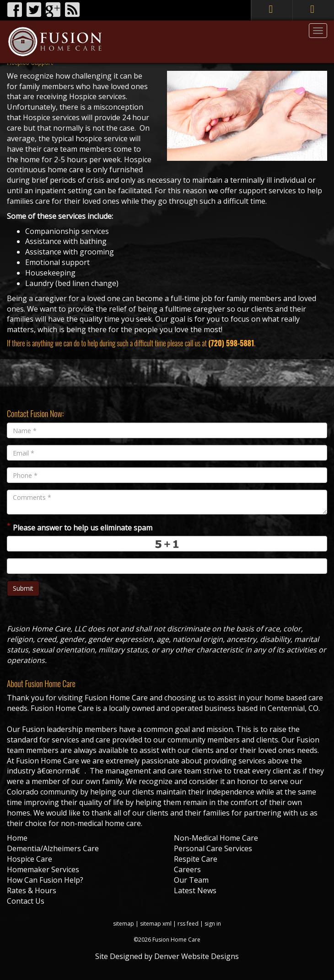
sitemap (124, 924)
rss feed (188, 924)
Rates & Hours (32, 890)
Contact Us (26, 901)
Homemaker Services (43, 869)
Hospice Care (30, 859)
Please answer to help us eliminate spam (80, 527)
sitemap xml (156, 924)
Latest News (195, 890)
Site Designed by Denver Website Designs (167, 956)
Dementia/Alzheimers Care (53, 848)
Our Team (191, 880)
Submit (23, 588)
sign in (213, 924)
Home (17, 838)
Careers (187, 869)
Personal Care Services (213, 848)
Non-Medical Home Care (216, 838)
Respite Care (196, 859)
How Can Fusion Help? (45, 880)
